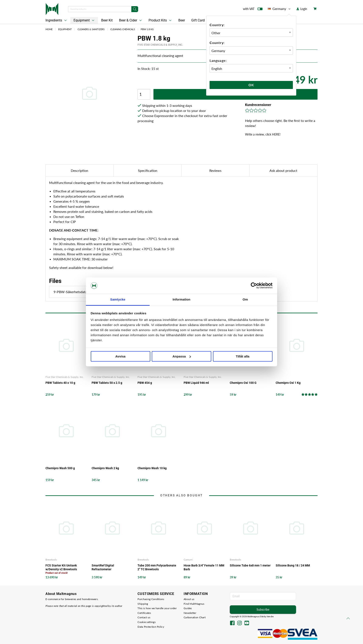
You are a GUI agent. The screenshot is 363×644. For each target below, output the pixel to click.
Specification (148, 170)
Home (49, 29)
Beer (182, 20)
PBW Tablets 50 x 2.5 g (107, 383)
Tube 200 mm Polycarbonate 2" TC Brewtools (157, 567)
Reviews (215, 170)
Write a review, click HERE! (263, 134)
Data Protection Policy (151, 627)
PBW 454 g (145, 383)
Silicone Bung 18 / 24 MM (293, 565)
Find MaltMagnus (194, 604)
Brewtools (51, 560)
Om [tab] (245, 299)
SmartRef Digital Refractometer (103, 567)
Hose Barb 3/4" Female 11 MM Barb (204, 567)
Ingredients (57, 20)
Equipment (84, 20)
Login (302, 9)
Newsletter (190, 613)
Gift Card (198, 20)
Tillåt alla (243, 356)
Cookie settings (147, 622)
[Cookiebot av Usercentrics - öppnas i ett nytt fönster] (254, 286)
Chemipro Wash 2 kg (105, 468)
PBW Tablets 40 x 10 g (60, 383)
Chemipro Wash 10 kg (152, 468)
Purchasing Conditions (151, 599)
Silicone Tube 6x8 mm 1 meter (250, 565)
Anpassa (182, 356)
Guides (188, 608)
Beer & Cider (131, 20)
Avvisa (121, 356)
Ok (251, 85)
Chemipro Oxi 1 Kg (288, 383)
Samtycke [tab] (118, 299)
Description (79, 170)
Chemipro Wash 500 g (60, 468)
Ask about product (283, 170)
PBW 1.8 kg (147, 29)
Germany (279, 9)
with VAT (253, 10)
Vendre (270, 616)
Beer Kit (107, 20)
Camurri (188, 560)
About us (189, 599)
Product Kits (160, 20)
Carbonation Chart (195, 617)
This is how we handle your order (157, 608)
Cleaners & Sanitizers (91, 29)
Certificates (144, 613)
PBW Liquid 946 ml (196, 383)
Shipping (143, 604)
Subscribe (263, 609)
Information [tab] (181, 299)
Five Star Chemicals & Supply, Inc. (160, 45)
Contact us (144, 617)
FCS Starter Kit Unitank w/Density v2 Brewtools (61, 567)
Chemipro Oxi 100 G (243, 383)
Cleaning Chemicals (123, 29)
